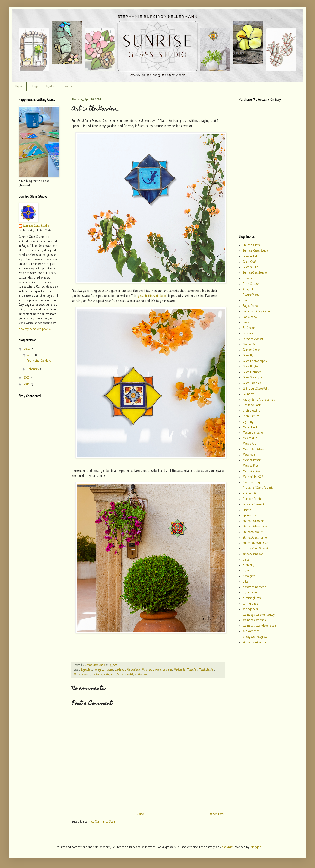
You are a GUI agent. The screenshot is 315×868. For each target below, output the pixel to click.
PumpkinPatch (252, 499)
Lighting (248, 422)
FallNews (248, 334)
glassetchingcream (255, 587)
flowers (109, 670)
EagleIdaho (87, 670)
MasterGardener (164, 670)
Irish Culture (251, 416)
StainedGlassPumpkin (256, 538)
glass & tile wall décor (152, 296)
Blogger (255, 847)
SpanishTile (97, 675)
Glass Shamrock (253, 378)
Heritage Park (252, 405)
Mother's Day (251, 471)
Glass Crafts (250, 262)
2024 (27, 350)
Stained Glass (251, 245)
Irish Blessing (251, 411)
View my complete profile (35, 329)
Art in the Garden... (39, 361)
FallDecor (249, 328)
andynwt (227, 847)
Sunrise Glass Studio (36, 226)
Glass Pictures (252, 372)
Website (70, 87)
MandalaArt (148, 670)
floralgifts (99, 670)
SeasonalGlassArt (254, 505)
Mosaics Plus (251, 466)
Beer (246, 300)
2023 (27, 378)
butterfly (249, 565)
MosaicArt (192, 670)
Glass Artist (250, 256)
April (31, 355)
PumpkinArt (250, 493)
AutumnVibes (251, 295)
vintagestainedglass (255, 637)
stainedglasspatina (254, 620)
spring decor (251, 604)
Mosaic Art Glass (253, 449)
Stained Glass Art (254, 521)
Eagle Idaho (250, 306)
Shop (34, 87)
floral (246, 571)
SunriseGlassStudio (144, 675)
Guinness (249, 394)
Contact (51, 87)
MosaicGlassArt (207, 670)
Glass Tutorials (252, 383)
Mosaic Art (249, 444)
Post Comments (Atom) (102, 822)
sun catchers (251, 631)
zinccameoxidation (254, 642)
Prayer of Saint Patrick (258, 488)
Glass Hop (249, 356)
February (34, 369)
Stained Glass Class (255, 527)
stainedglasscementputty (259, 615)
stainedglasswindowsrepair (260, 626)
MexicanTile (180, 670)
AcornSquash (251, 284)
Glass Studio (250, 267)
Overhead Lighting (255, 483)
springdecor (110, 675)
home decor (250, 593)
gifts (246, 582)
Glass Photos (251, 367)
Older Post (217, 814)
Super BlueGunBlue (255, 543)
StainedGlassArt (125, 675)
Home (19, 87)
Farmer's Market (253, 339)
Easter (247, 322)
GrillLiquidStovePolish (257, 389)
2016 (27, 385)
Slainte (247, 510)
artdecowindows (253, 554)
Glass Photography (255, 361)
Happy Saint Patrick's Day (259, 400)
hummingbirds (252, 598)
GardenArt (120, 670)
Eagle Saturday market (257, 312)
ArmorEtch (250, 290)
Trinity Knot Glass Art (257, 549)
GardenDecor (134, 670)
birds (246, 560)
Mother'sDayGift (82, 675)
